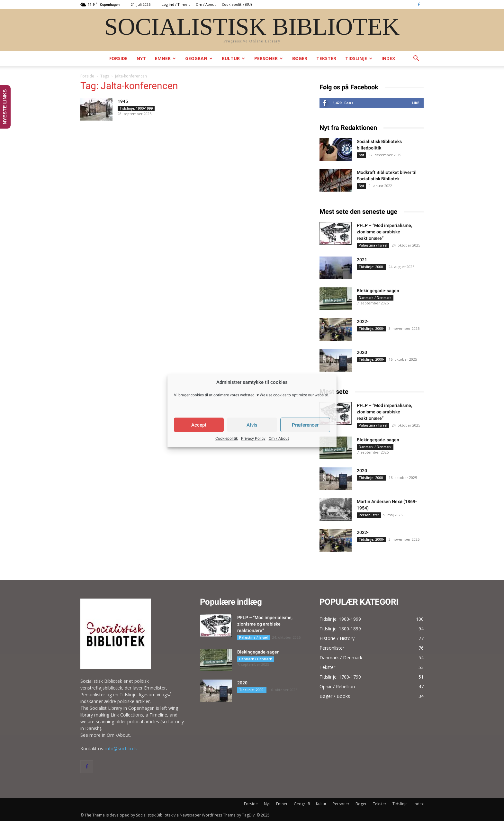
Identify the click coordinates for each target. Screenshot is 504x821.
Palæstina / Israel (373, 245)
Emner (165, 58)
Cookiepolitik (227, 438)
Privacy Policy (253, 438)
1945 (123, 101)
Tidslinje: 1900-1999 (136, 108)
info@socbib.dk (121, 749)
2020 (362, 352)
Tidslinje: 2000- (371, 267)
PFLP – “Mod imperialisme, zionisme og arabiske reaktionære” (384, 232)
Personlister (369, 515)
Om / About (279, 438)
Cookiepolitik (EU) (237, 4)
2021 (362, 260)
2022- (363, 321)
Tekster (326, 58)
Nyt (141, 58)
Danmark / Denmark (375, 298)
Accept (199, 425)
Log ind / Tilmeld (176, 4)
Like (415, 103)
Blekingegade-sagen (378, 291)
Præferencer (305, 425)
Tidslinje (359, 58)
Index (388, 58)
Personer (269, 58)
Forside (118, 58)
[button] (416, 59)
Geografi (199, 58)
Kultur (233, 58)
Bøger (300, 58)
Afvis (252, 425)
